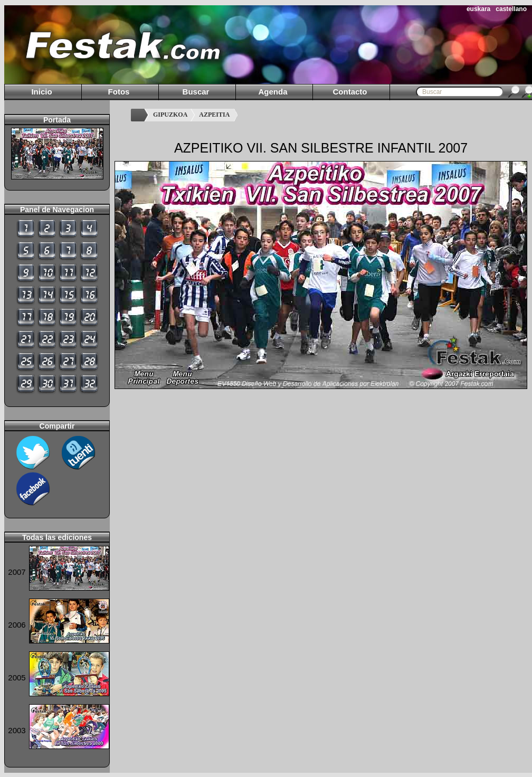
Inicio (41, 92)
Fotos (119, 92)
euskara (478, 9)
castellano (511, 9)
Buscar (196, 92)
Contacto (350, 92)
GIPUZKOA (170, 115)
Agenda (273, 92)
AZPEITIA (214, 115)
